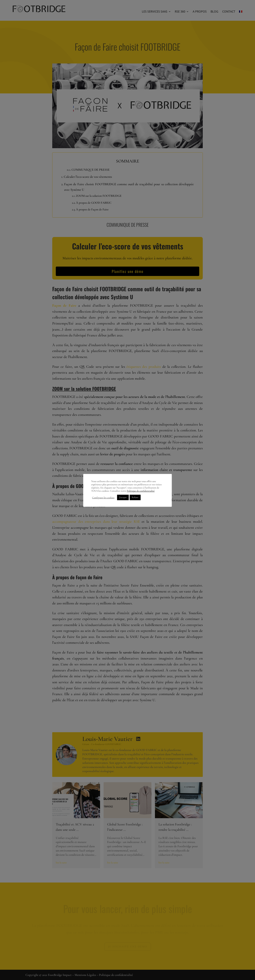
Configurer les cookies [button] (103, 498)
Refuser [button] (135, 497)
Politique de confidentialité (141, 491)
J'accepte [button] (123, 497)
